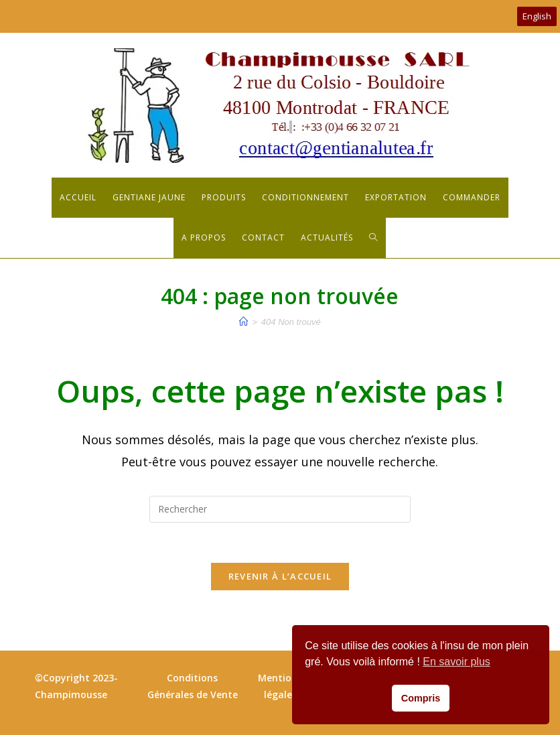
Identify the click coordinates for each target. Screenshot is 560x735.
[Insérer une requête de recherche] (280, 509)
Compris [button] (421, 698)
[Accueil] (243, 322)
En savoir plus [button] (457, 662)
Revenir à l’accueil (280, 576)
